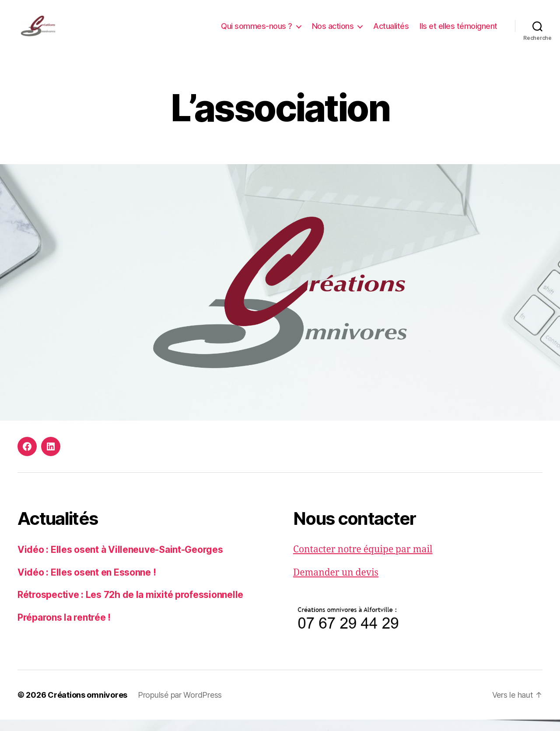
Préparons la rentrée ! (64, 629)
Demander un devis (336, 584)
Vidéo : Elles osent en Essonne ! (87, 584)
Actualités (391, 32)
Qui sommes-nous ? (257, 32)
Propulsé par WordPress (180, 706)
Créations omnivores (87, 706)
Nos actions (333, 32)
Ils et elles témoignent (458, 32)
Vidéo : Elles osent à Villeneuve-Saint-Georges (120, 561)
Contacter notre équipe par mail (363, 561)
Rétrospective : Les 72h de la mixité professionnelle (130, 606)
